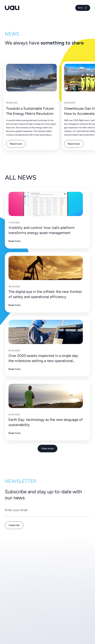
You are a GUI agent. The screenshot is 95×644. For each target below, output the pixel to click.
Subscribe (14, 525)
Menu (83, 8)
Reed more (16, 144)
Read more (14, 241)
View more (47, 448)
